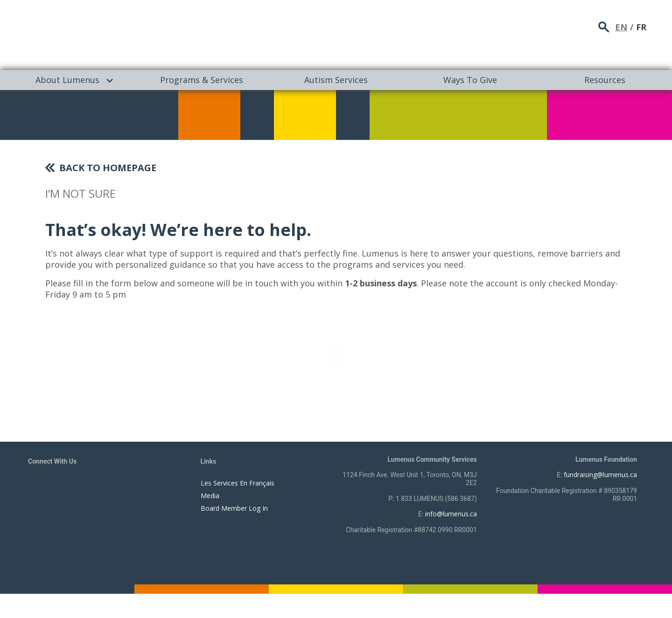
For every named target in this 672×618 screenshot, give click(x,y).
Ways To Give (470, 80)
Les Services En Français (238, 483)
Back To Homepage (108, 168)
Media (210, 496)
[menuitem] (67, 80)
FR (641, 26)
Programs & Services (202, 80)
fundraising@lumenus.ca (600, 475)
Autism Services (336, 80)
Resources (605, 80)
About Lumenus (67, 80)
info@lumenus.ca (451, 514)
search (604, 26)
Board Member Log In (234, 508)
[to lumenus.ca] (127, 34)
